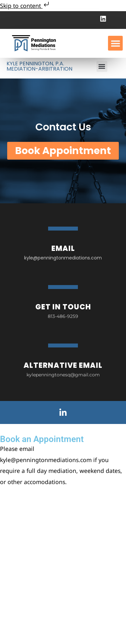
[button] (115, 43)
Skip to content (25, 6)
